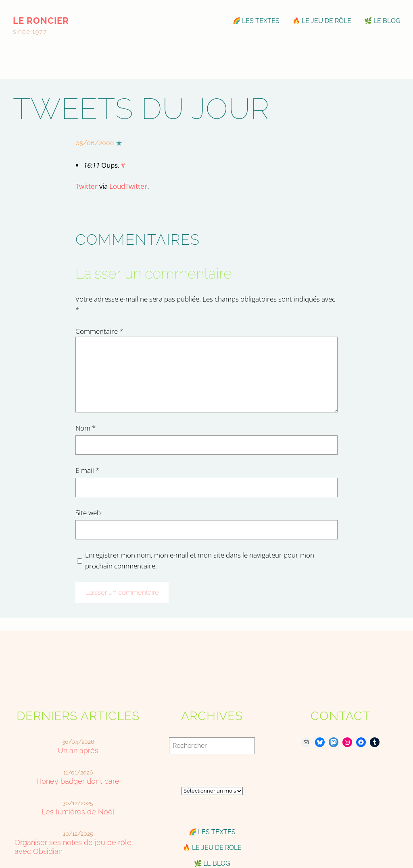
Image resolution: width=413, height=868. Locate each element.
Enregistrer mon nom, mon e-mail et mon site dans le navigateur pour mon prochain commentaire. (200, 560)
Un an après (78, 750)
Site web (88, 513)
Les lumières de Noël (78, 812)
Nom (86, 428)
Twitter (87, 186)
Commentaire (99, 331)
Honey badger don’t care (78, 781)
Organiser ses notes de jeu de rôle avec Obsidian (73, 847)
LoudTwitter (128, 186)
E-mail (87, 470)
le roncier (41, 21)
